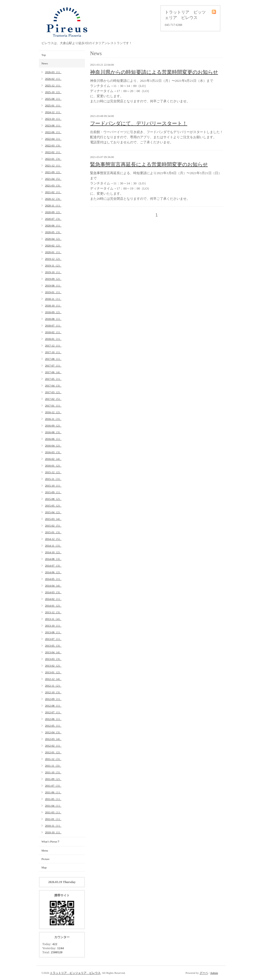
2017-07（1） (53, 365)
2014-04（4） (53, 586)
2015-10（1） (53, 486)
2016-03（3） (53, 452)
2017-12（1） (53, 345)
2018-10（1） (53, 305)
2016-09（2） (53, 425)
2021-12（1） (53, 165)
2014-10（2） (53, 552)
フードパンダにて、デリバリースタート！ (139, 123)
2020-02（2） (53, 245)
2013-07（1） (53, 639)
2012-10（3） (53, 692)
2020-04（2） (53, 239)
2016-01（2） (53, 466)
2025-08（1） (53, 99)
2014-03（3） (53, 592)
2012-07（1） (53, 712)
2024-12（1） (53, 112)
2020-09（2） (53, 212)
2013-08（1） (53, 632)
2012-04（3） (53, 732)
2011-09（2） (53, 779)
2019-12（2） (53, 259)
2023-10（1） (53, 119)
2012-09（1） (53, 699)
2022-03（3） (53, 145)
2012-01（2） (53, 752)
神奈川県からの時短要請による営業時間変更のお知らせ (154, 72)
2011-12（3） (53, 759)
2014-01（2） (53, 606)
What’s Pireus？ (51, 842)
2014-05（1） (53, 579)
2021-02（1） (53, 192)
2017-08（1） (53, 359)
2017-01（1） (53, 405)
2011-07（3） (53, 786)
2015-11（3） (53, 479)
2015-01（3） (53, 532)
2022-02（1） (53, 152)
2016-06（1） (53, 439)
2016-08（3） (53, 432)
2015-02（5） (53, 526)
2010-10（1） (53, 832)
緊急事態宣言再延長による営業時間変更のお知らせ (149, 164)
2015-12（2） (53, 472)
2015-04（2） (53, 512)
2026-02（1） (53, 79)
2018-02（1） (53, 332)
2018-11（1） (53, 299)
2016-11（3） (53, 419)
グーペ (204, 973)
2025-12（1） (53, 85)
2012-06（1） (53, 719)
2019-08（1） (53, 285)
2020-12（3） (53, 199)
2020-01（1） (53, 252)
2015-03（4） (53, 519)
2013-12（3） (53, 612)
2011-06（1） (53, 792)
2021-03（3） (53, 185)
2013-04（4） (53, 652)
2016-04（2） (53, 446)
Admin (214, 973)
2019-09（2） (53, 279)
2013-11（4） (53, 619)
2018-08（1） (53, 319)
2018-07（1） (53, 325)
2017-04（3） (53, 385)
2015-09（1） (53, 492)
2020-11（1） (53, 205)
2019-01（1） (53, 292)
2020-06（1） (53, 225)
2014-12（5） (53, 539)
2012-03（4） (53, 739)
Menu (45, 850)
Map (44, 867)
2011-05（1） (53, 799)
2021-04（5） (53, 179)
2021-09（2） (53, 172)
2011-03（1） (53, 812)
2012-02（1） (53, 746)
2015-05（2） (53, 506)
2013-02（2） (53, 666)
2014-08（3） (53, 559)
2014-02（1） (53, 599)
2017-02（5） (53, 399)
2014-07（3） (53, 566)
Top (44, 55)
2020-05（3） (53, 232)
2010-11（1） (53, 826)
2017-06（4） (53, 372)
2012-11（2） (53, 686)
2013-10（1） (53, 626)
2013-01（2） (53, 672)
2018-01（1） (53, 339)
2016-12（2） (53, 412)
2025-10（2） (53, 92)
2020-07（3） (53, 219)
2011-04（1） (53, 806)
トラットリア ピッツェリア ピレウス (75, 973)
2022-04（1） (53, 139)
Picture (45, 859)
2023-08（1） (53, 125)
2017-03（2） (53, 392)
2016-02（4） (53, 459)
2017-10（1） (53, 352)
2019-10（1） (53, 272)
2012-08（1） (53, 706)
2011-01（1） (53, 819)
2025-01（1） (53, 105)
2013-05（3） (53, 646)
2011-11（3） (53, 766)
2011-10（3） (53, 772)
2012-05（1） (53, 726)
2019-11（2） (53, 265)
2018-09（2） (53, 312)
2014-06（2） (53, 572)
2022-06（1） (53, 132)
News (45, 63)
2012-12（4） (53, 679)
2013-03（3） (53, 659)
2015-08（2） (53, 499)
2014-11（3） (53, 546)
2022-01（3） (53, 159)
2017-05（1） (53, 379)
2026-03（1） (53, 72)
